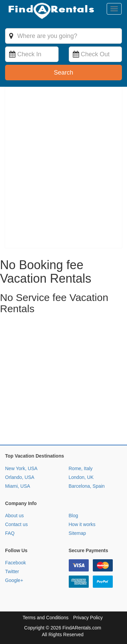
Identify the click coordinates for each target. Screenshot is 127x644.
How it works (82, 524)
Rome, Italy (81, 468)
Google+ (14, 580)
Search (63, 73)
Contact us (16, 524)
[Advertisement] (63, 381)
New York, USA (21, 468)
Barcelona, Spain (87, 486)
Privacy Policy (88, 618)
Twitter (12, 571)
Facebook (15, 563)
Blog (73, 516)
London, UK (81, 477)
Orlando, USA (20, 477)
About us (14, 516)
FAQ (10, 533)
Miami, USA (18, 486)
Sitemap (77, 533)
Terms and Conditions (46, 618)
